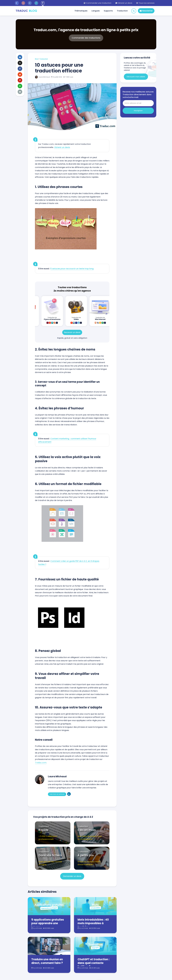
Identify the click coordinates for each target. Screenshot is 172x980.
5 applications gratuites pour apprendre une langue (48, 923)
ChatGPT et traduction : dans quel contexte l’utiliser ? (94, 963)
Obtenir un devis (124, 3)
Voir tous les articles (57, 794)
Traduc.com (41, 763)
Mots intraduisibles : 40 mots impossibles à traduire (93, 923)
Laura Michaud (42, 77)
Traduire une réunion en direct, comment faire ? (47, 961)
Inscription (138, 111)
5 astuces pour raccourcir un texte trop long (72, 269)
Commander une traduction (98, 3)
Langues (96, 11)
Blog (37, 59)
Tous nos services (145, 3)
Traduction (122, 11)
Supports (108, 11)
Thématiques (81, 11)
